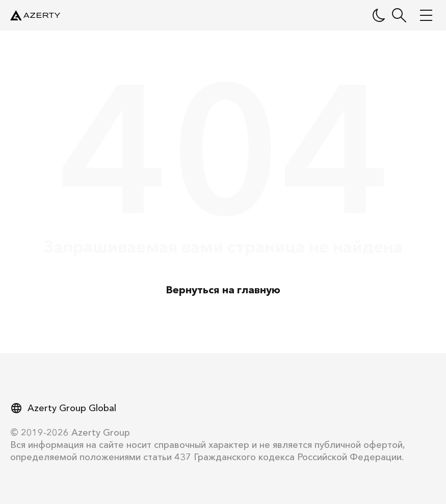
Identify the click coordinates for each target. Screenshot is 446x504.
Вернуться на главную (223, 290)
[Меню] (426, 15)
